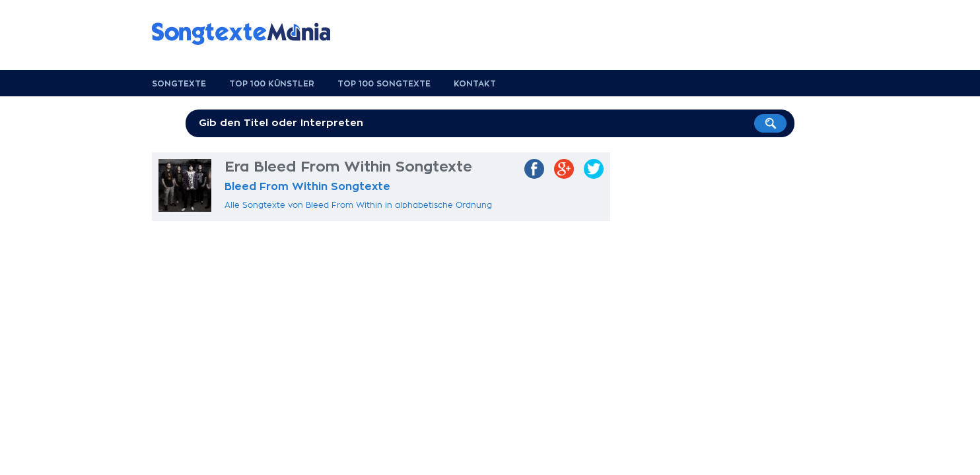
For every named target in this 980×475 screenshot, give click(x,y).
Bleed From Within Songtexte (307, 187)
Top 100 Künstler (272, 84)
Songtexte (179, 84)
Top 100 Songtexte (384, 84)
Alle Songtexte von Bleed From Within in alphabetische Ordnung (358, 205)
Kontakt (475, 84)
